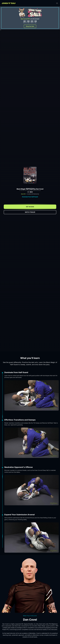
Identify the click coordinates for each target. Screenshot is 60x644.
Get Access (30, 207)
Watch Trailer (30, 212)
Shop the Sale (30, 26)
